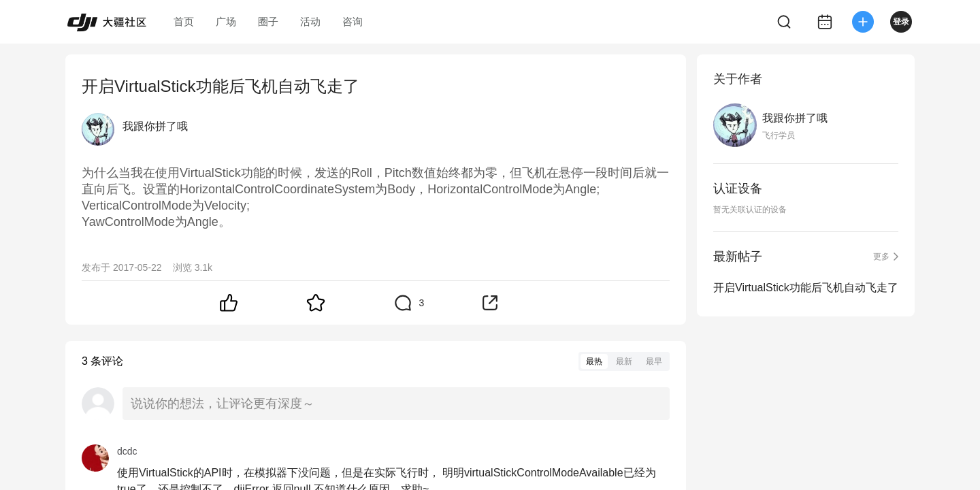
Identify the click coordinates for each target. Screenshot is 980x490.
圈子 (268, 21)
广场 (226, 21)
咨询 (353, 21)
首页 (184, 21)
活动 (310, 21)
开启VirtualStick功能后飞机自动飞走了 (806, 288)
